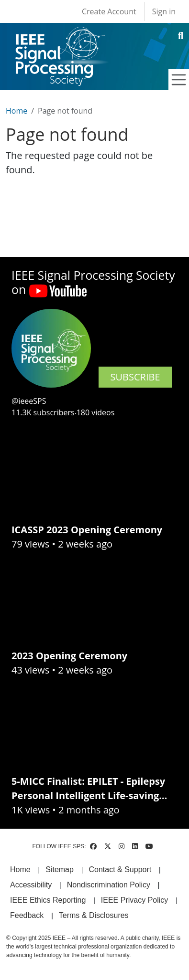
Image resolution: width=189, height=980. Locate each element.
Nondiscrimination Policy (109, 885)
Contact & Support (120, 869)
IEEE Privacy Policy (134, 900)
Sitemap (60, 869)
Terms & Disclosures (94, 915)
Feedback (27, 915)
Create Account (109, 11)
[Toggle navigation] (179, 80)
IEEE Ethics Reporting (48, 900)
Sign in (164, 11)
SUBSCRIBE (135, 377)
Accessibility (31, 885)
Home (17, 111)
